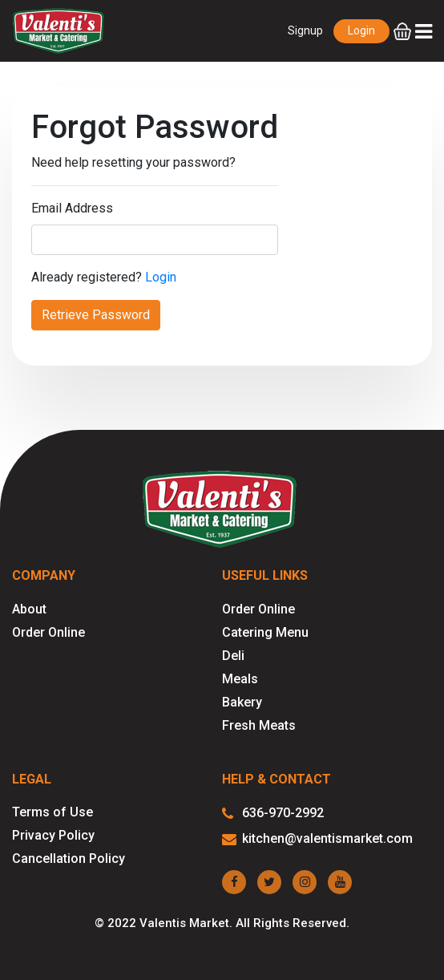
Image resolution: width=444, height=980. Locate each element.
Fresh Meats (259, 725)
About (29, 609)
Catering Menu (265, 632)
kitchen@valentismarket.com (317, 839)
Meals (240, 679)
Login (361, 30)
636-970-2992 (273, 814)
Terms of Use (52, 812)
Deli (233, 656)
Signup (305, 30)
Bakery (242, 702)
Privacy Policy (53, 835)
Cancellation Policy (69, 859)
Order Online (48, 632)
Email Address (72, 208)
